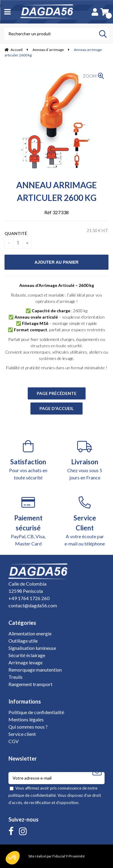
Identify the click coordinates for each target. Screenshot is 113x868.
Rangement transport (30, 684)
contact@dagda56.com (33, 605)
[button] (13, 858)
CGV (14, 741)
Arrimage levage (25, 662)
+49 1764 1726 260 (29, 598)
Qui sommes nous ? (28, 727)
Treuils (16, 677)
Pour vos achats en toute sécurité (28, 460)
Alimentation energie (30, 633)
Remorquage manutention (35, 670)
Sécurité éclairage (27, 655)
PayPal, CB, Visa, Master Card (28, 521)
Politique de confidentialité (36, 712)
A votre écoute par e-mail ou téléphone (85, 521)
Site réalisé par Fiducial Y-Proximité (56, 856)
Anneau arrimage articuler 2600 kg (56, 191)
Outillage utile (23, 641)
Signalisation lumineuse (32, 648)
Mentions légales (26, 719)
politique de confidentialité (32, 795)
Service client (22, 734)
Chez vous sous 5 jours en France (85, 460)
